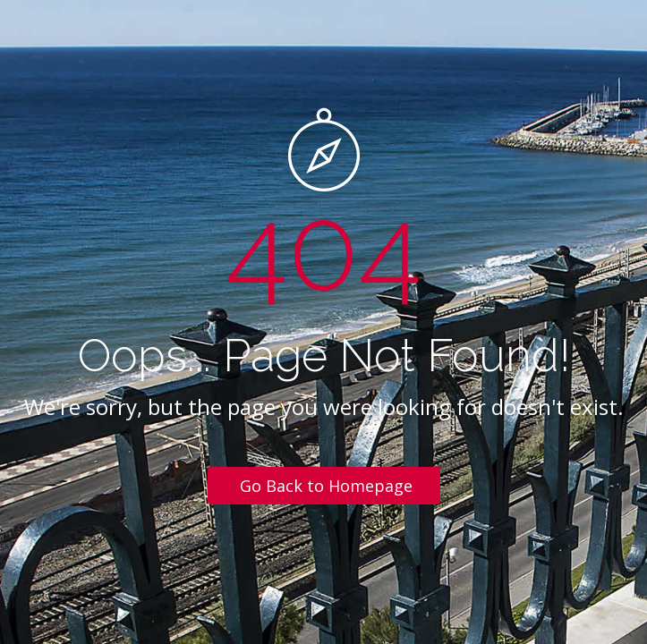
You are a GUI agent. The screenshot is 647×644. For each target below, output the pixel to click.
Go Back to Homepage (326, 486)
